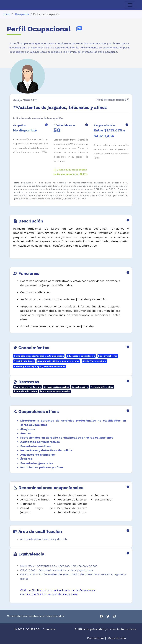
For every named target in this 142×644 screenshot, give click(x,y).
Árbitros (26, 459)
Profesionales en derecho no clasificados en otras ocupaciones (67, 438)
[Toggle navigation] (130, 5)
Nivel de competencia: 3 (113, 100)
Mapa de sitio (117, 638)
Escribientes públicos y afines (42, 467)
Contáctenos (96, 638)
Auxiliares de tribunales (38, 455)
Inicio (7, 14)
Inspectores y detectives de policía (46, 450)
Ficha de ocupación (47, 14)
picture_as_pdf (79, 29)
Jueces (26, 433)
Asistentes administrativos (40, 442)
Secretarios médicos (35, 446)
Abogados (28, 429)
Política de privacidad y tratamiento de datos (106, 629)
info (46, 125)
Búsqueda (22, 14)
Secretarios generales (37, 463)
